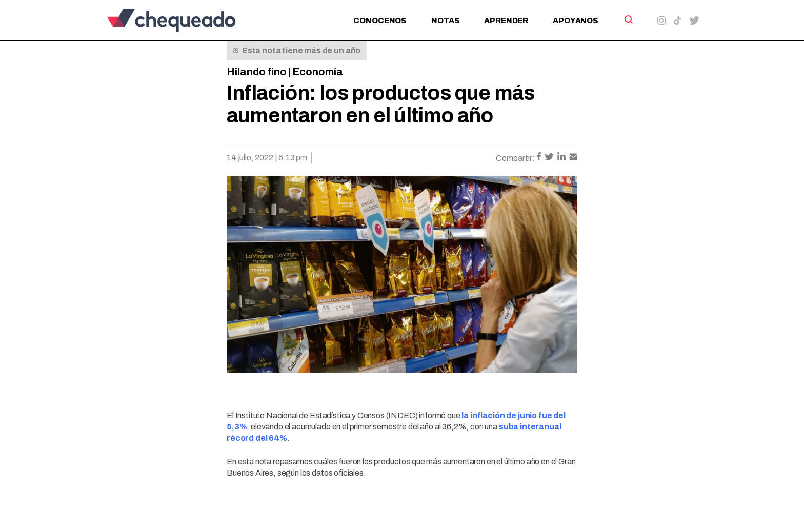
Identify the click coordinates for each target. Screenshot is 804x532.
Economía (318, 72)
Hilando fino (257, 72)
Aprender (506, 21)
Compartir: (515, 158)
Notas (445, 21)
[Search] (628, 19)
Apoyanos (576, 21)
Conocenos (380, 21)
